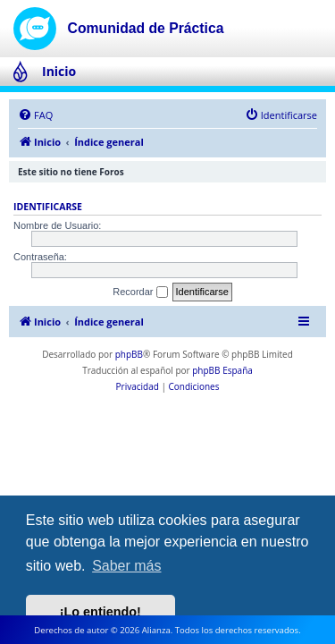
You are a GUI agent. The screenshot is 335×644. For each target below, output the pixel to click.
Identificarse (48, 207)
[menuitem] (35, 115)
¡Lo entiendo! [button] (100, 612)
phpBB (129, 354)
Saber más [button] (126, 566)
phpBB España (222, 370)
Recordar (140, 292)
